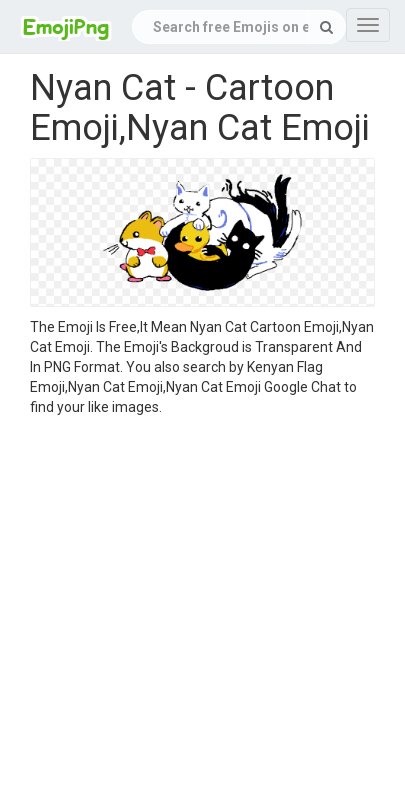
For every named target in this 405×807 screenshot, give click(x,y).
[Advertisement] (187, 614)
